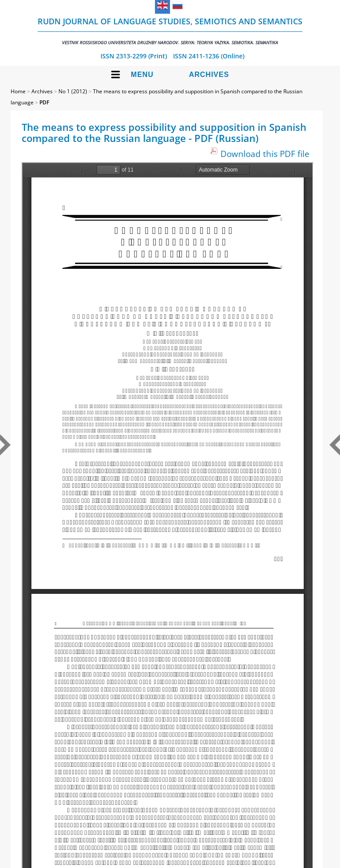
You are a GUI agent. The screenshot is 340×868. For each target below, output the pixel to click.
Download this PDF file (265, 154)
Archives (209, 75)
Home (18, 91)
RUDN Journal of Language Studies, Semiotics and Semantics (170, 31)
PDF (44, 102)
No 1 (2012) (73, 91)
